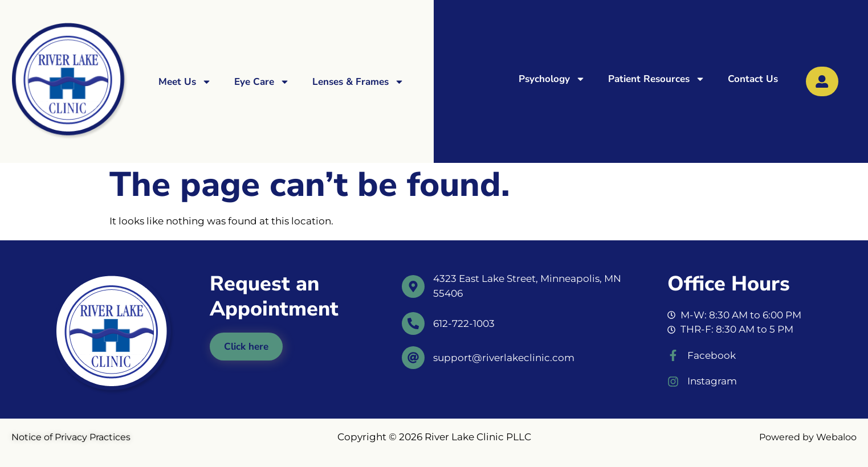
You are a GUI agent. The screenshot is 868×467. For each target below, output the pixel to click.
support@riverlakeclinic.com (504, 358)
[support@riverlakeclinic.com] (413, 358)
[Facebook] (673, 355)
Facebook (712, 355)
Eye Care (262, 82)
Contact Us (753, 79)
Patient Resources (657, 79)
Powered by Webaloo (808, 437)
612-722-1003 (464, 323)
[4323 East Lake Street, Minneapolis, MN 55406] (413, 286)
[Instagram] (673, 382)
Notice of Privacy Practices (71, 437)
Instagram (712, 381)
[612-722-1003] (413, 323)
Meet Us (185, 82)
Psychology (552, 79)
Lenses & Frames (358, 82)
